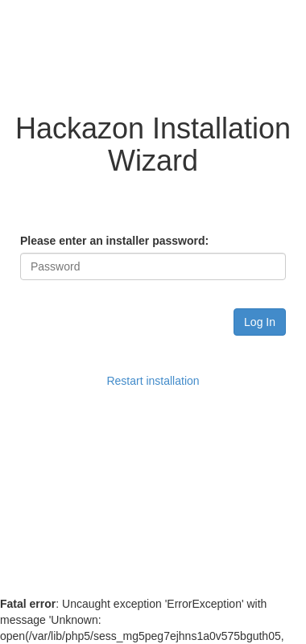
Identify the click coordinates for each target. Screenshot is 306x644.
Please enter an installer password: (114, 241)
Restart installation (153, 381)
